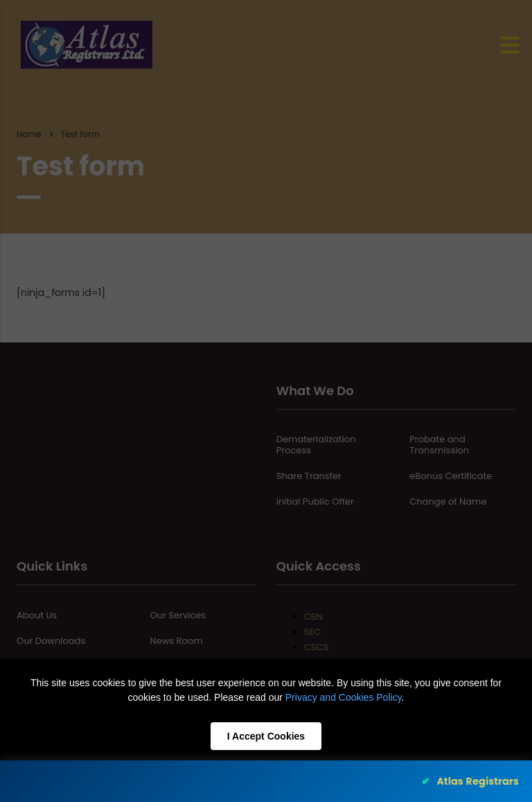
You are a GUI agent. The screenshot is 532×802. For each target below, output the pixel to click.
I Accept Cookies (266, 736)
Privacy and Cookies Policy (344, 697)
